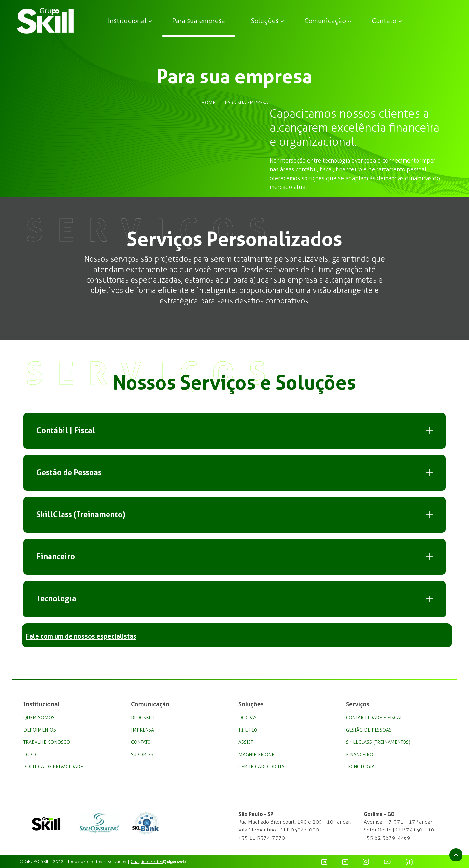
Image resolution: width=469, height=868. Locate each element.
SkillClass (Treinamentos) (378, 742)
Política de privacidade (53, 767)
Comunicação (325, 21)
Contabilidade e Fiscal (374, 718)
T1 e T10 (248, 730)
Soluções (265, 21)
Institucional (127, 21)
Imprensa (142, 730)
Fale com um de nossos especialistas (81, 636)
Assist (246, 742)
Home (208, 103)
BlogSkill (143, 718)
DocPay (248, 718)
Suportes (142, 755)
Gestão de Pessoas (69, 473)
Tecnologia (56, 599)
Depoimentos (40, 730)
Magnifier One (256, 755)
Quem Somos (39, 718)
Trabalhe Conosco (47, 742)
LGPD (30, 755)
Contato (384, 21)
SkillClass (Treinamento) (81, 515)
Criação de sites (147, 862)
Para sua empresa (199, 21)
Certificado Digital (263, 767)
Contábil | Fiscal (66, 431)
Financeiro (56, 557)
